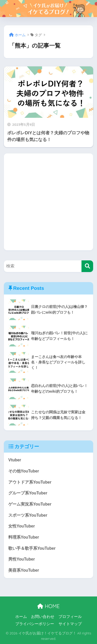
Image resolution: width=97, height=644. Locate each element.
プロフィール (70, 617)
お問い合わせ (43, 617)
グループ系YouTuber (28, 493)
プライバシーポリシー (35, 624)
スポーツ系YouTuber (28, 515)
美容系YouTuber (24, 570)
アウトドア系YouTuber (30, 482)
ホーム (21, 617)
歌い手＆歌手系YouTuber (32, 548)
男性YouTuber (22, 559)
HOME (48, 606)
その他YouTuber (24, 471)
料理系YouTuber (24, 537)
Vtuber (15, 460)
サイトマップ (70, 624)
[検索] (87, 266)
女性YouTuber (22, 526)
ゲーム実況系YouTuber (30, 504)
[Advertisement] (48, 202)
